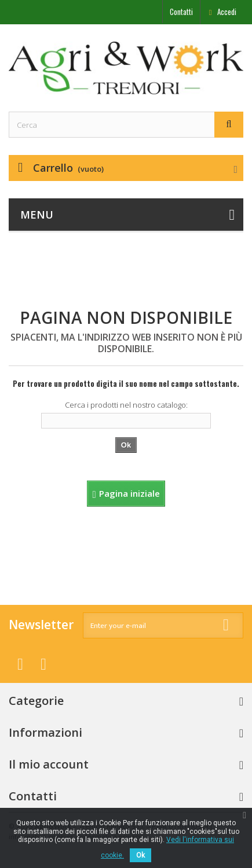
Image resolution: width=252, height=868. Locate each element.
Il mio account (49, 764)
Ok (140, 855)
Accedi (226, 12)
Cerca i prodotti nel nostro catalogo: (126, 405)
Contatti (181, 12)
